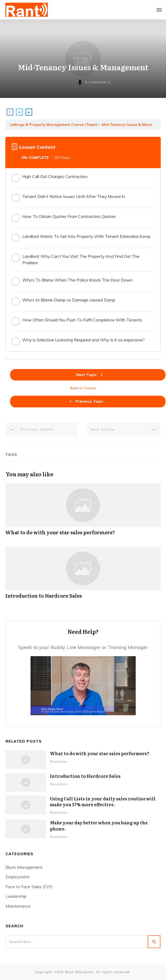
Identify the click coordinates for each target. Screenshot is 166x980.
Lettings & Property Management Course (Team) (54, 124)
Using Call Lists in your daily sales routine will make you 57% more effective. (103, 801)
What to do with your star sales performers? (83, 512)
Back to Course (83, 388)
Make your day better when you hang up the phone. (99, 825)
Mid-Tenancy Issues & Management (134, 124)
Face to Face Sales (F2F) (29, 887)
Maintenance (18, 906)
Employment (18, 877)
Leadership (16, 896)
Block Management (24, 867)
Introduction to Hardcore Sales (83, 575)
